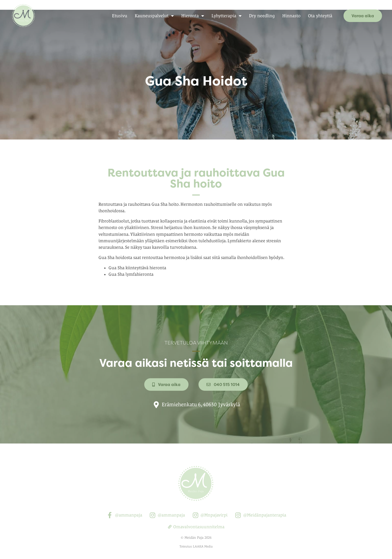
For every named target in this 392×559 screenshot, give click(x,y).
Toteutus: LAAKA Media (196, 536)
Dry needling (262, 16)
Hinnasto (291, 16)
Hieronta (193, 16)
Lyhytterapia (226, 16)
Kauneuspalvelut (154, 16)
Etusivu (120, 16)
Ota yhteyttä (320, 16)
